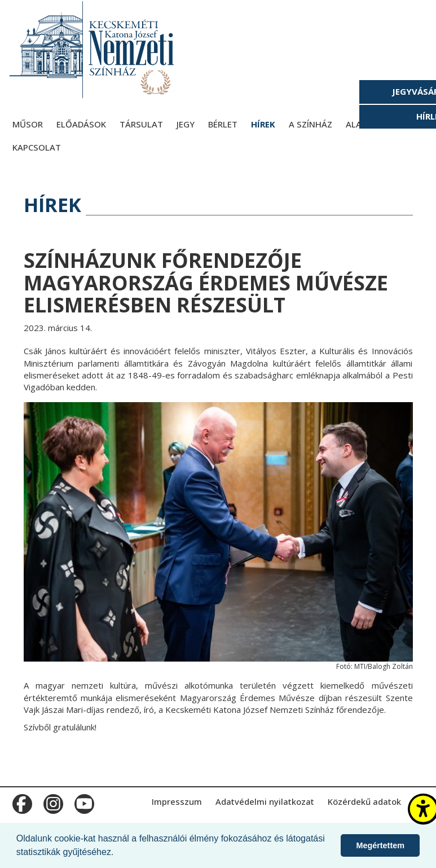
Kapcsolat (37, 147)
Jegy (186, 124)
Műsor (28, 124)
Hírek (263, 124)
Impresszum (177, 801)
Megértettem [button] (380, 845)
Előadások (81, 124)
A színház (311, 124)
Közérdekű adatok (364, 801)
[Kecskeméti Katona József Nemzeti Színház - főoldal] (93, 49)
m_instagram (52, 801)
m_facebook (21, 801)
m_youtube (83, 801)
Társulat (141, 124)
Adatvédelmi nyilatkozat (265, 801)
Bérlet (223, 124)
